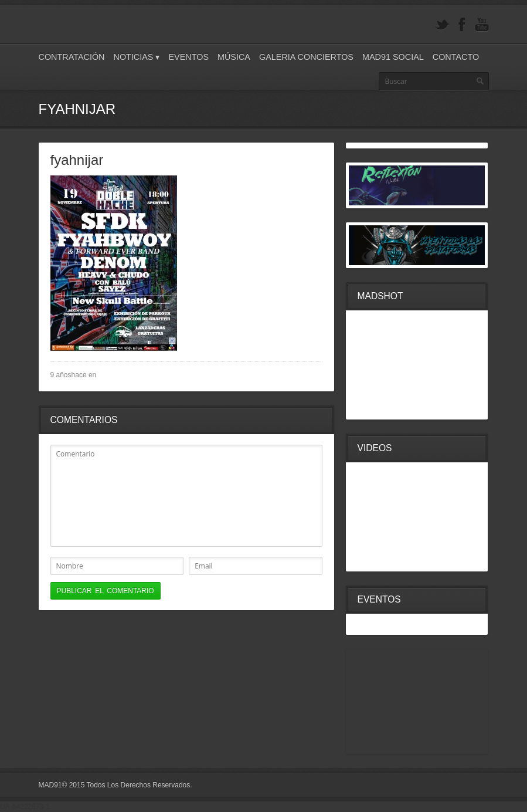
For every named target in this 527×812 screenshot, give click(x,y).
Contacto (456, 57)
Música (234, 57)
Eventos (188, 57)
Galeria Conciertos (306, 57)
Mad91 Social (393, 57)
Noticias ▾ (137, 57)
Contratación (72, 57)
